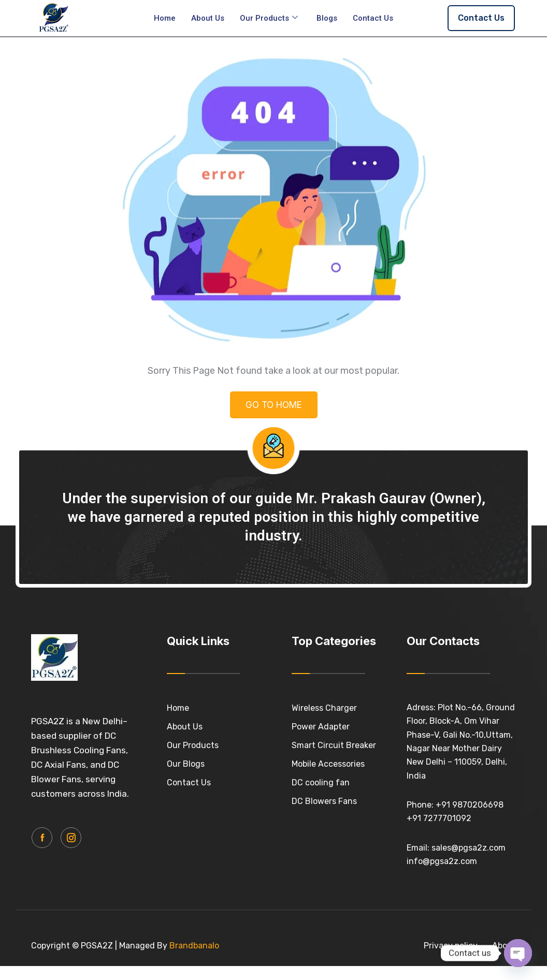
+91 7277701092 (439, 818)
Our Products (269, 18)
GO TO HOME (274, 413)
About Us (208, 18)
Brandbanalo (194, 946)
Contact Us (373, 18)
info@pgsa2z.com (442, 861)
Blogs (327, 18)
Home (165, 18)
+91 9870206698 (470, 805)
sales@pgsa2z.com (469, 848)
